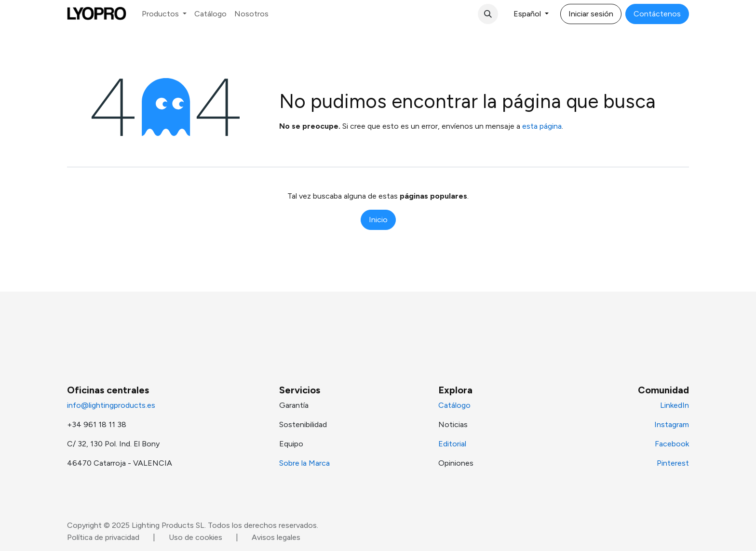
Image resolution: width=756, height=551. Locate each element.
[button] (488, 14)
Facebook (672, 444)
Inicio (378, 220)
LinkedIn (675, 405)
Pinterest (673, 463)
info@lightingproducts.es (111, 405)
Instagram (672, 424)
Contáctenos (657, 14)
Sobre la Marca (304, 463)
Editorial (452, 444)
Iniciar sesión (591, 14)
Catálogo (454, 405)
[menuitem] (164, 14)
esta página (542, 126)
